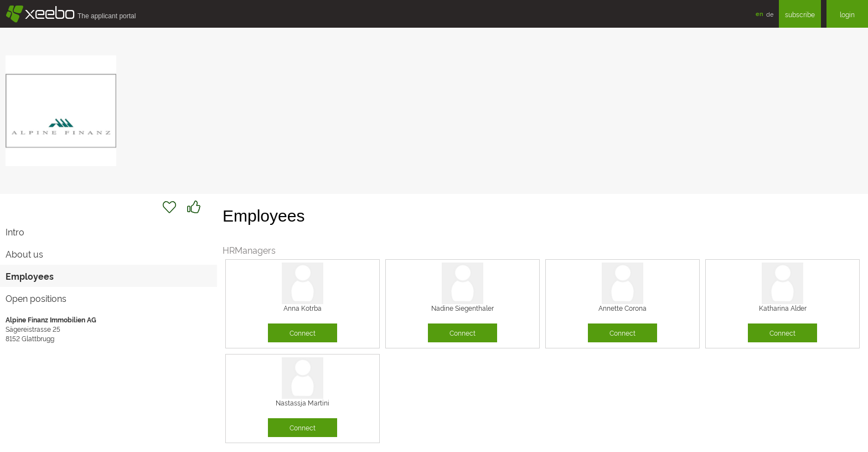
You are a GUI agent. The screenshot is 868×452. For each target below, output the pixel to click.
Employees (30, 276)
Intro (15, 232)
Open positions (36, 298)
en (759, 14)
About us (24, 254)
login (847, 14)
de (770, 14)
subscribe (800, 14)
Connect (303, 333)
